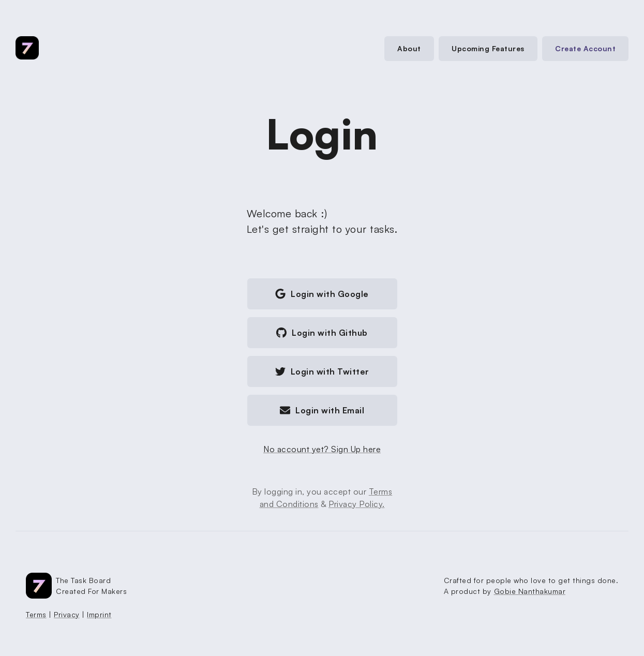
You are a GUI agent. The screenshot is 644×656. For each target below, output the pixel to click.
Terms (36, 614)
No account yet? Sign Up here (322, 449)
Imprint (99, 614)
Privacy (67, 614)
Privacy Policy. (357, 504)
